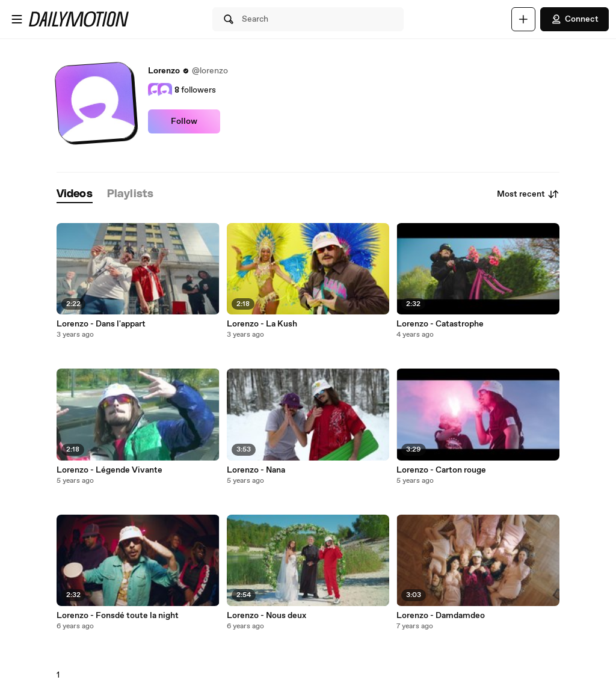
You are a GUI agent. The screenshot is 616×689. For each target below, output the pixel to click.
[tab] (75, 194)
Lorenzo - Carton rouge (441, 470)
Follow (184, 121)
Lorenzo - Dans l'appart (101, 324)
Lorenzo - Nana (256, 470)
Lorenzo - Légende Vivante (109, 470)
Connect (574, 19)
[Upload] (523, 19)
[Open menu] (17, 19)
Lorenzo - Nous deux (266, 616)
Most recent (528, 194)
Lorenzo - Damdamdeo (441, 616)
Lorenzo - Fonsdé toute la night (118, 616)
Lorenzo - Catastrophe (440, 324)
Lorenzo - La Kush (262, 324)
